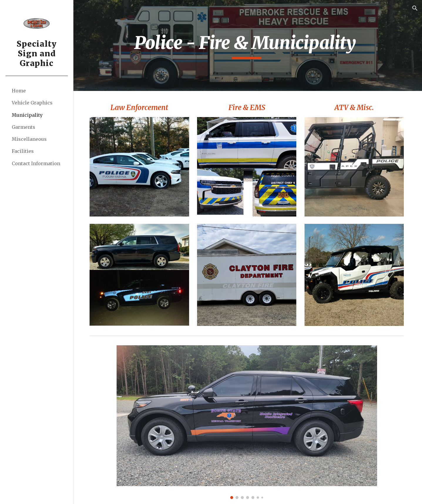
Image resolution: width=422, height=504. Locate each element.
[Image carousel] (248, 421)
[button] (415, 8)
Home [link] (19, 91)
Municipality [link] (27, 115)
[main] (248, 45)
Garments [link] (23, 127)
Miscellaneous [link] (29, 139)
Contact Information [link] (36, 163)
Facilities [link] (23, 151)
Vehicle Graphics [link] (32, 103)
